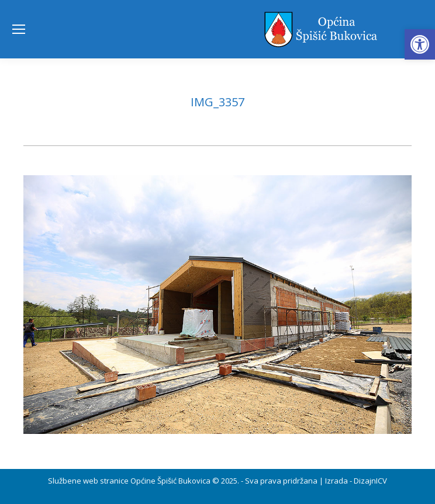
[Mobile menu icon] (19, 29)
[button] (420, 44)
